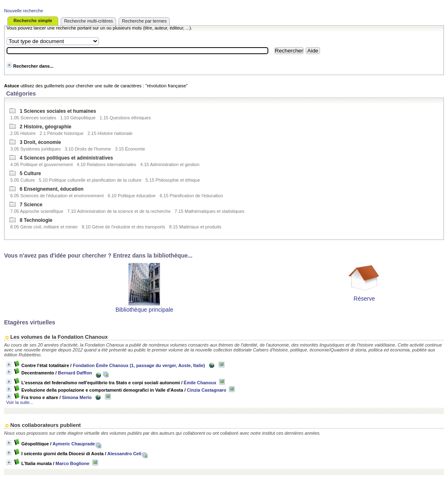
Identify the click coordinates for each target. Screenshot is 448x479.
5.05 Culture (23, 180)
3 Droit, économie (40, 142)
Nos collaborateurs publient (46, 425)
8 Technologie (36, 220)
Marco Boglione (72, 463)
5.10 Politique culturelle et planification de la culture (90, 180)
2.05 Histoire (23, 133)
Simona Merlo (77, 397)
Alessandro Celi (124, 454)
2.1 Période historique (62, 133)
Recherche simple (33, 21)
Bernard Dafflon (75, 373)
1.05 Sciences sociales (33, 118)
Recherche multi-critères (88, 21)
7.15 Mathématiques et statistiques (210, 211)
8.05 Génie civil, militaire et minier (44, 227)
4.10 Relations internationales (106, 164)
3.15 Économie (130, 149)
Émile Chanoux (200, 383)
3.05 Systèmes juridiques (35, 149)
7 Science (31, 205)
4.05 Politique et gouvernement (41, 164)
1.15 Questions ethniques (125, 118)
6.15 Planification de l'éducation (191, 196)
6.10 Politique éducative (132, 196)
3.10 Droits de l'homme (88, 149)
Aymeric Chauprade (74, 444)
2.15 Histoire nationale (110, 133)
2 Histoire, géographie (46, 127)
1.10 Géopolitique (78, 118)
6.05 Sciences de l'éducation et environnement (57, 196)
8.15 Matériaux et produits (195, 227)
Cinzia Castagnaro (207, 390)
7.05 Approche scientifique (37, 211)
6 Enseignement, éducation (51, 189)
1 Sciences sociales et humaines (58, 111)
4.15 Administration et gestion (170, 164)
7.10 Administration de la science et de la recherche (119, 211)
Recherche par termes (144, 21)
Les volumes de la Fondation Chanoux (59, 337)
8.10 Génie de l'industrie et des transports (123, 227)
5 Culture (30, 173)
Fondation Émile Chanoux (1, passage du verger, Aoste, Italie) (139, 365)
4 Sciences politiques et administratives (66, 158)
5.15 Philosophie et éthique (173, 180)
